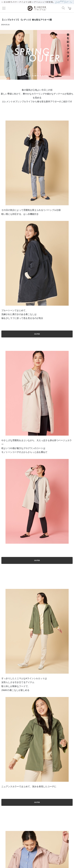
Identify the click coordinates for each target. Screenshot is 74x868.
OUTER (37, 334)
